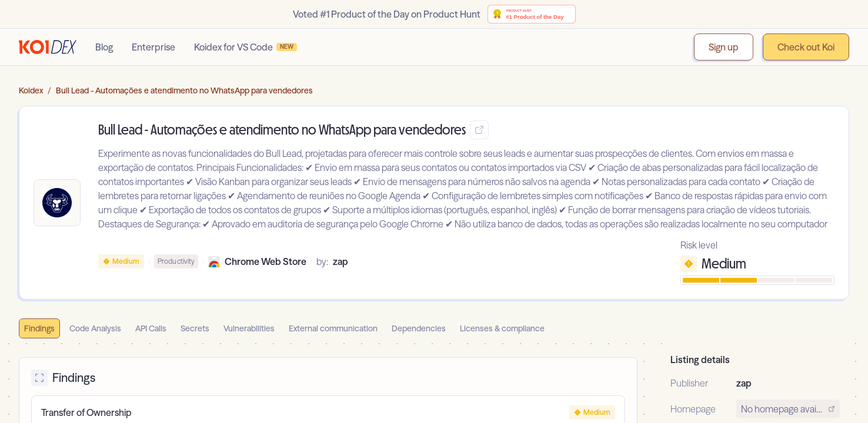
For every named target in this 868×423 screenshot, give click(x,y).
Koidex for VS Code (246, 47)
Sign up (724, 47)
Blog (104, 47)
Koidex (31, 90)
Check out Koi (806, 47)
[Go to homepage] (48, 47)
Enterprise (153, 47)
